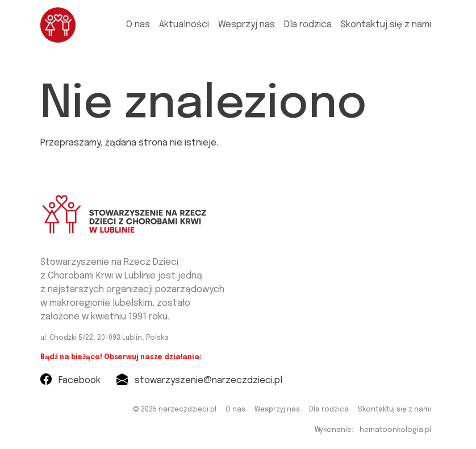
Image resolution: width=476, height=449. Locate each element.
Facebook (70, 381)
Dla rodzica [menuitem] (308, 25)
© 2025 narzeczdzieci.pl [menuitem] (175, 410)
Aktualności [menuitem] (184, 25)
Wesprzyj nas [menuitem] (247, 25)
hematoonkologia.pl (395, 430)
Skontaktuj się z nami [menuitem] (386, 25)
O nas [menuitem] (138, 25)
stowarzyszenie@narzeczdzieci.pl (199, 381)
